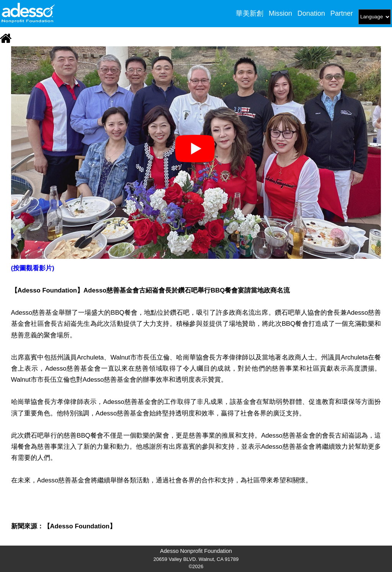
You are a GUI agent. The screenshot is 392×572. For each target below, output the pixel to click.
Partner (342, 13)
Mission (280, 13)
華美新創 (250, 13)
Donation (311, 13)
